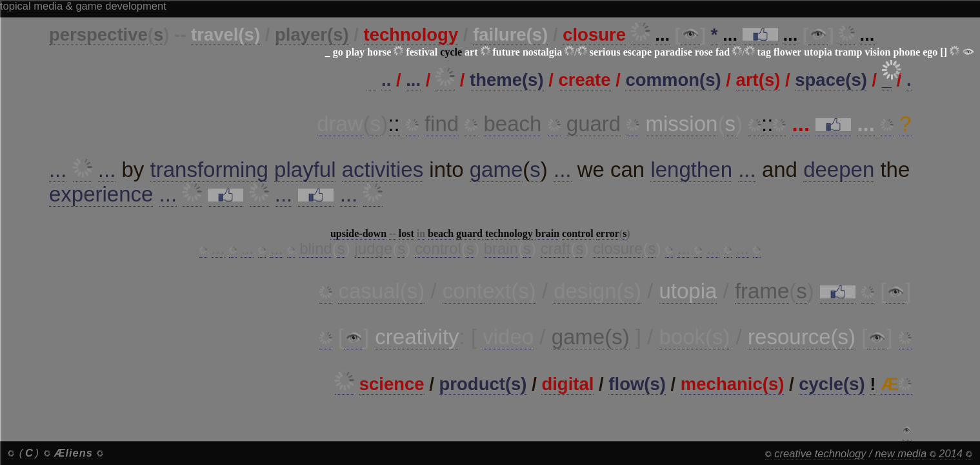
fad (723, 52)
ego (930, 52)
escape (637, 52)
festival (422, 52)
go (338, 52)
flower (787, 52)
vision (877, 52)
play (355, 52)
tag (764, 52)
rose (704, 52)
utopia (818, 52)
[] (944, 52)
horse (379, 52)
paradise (673, 52)
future (506, 52)
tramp (849, 52)
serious (605, 52)
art (471, 52)
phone (906, 52)
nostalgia (542, 52)
